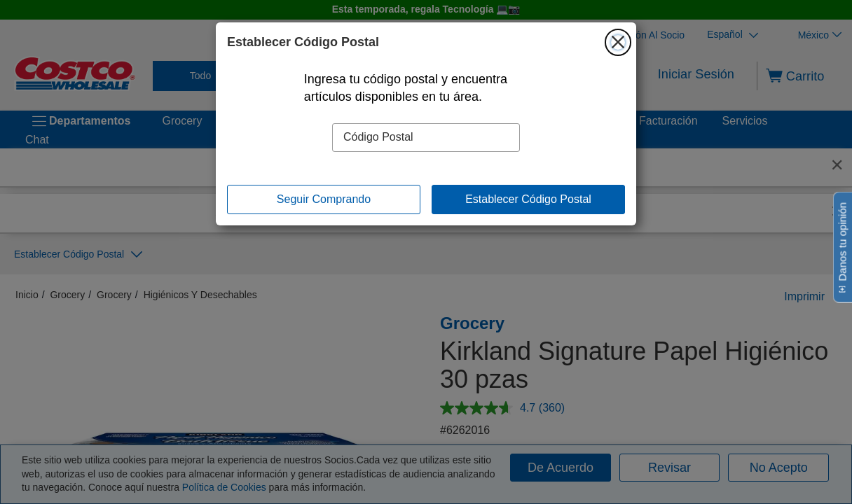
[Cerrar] (618, 42)
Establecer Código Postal (528, 199)
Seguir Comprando (324, 199)
